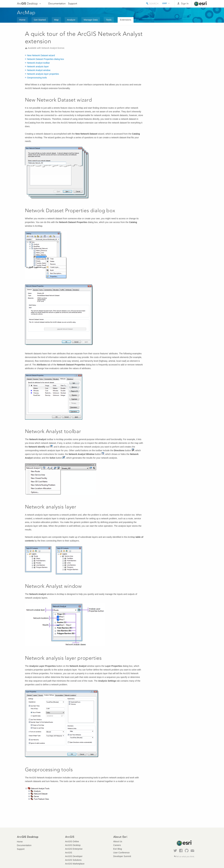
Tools (109, 20)
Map (56, 20)
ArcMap (26, 12)
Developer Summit (122, 856)
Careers (117, 845)
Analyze (71, 20)
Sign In (185, 3)
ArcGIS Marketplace (75, 864)
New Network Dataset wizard (41, 55)
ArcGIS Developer (74, 856)
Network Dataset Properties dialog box (46, 59)
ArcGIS (69, 853)
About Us (118, 841)
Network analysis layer (38, 67)
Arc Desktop (27, 3)
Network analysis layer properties (43, 74)
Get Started (40, 20)
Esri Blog (118, 849)
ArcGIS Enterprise (74, 849)
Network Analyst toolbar (39, 63)
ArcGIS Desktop (73, 845)
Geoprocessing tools (37, 78)
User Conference (121, 853)
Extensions (126, 20)
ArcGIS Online (72, 841)
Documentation (57, 3)
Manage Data (91, 20)
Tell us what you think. (185, 857)
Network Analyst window (39, 70)
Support (73, 3)
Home (22, 20)
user (164, 3)
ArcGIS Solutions (73, 860)
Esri (201, 4)
